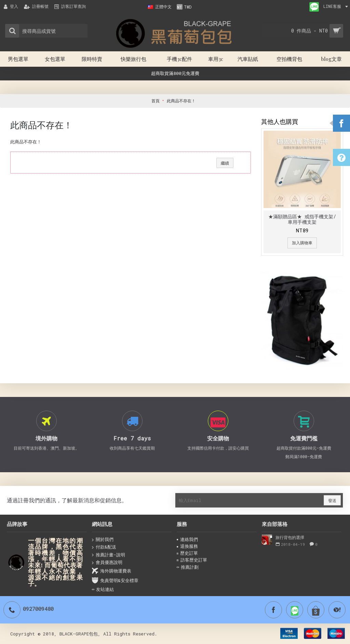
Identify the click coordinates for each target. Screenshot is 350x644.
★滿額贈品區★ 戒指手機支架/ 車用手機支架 (302, 219)
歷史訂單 (187, 553)
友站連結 (103, 589)
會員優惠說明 (107, 563)
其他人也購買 (280, 121)
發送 (332, 500)
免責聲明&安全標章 (115, 581)
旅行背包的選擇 (290, 537)
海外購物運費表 (112, 571)
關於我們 (103, 540)
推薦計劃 (188, 567)
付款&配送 (104, 547)
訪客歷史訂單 (192, 560)
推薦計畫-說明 (109, 555)
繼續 (225, 163)
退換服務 (187, 546)
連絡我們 (187, 539)
